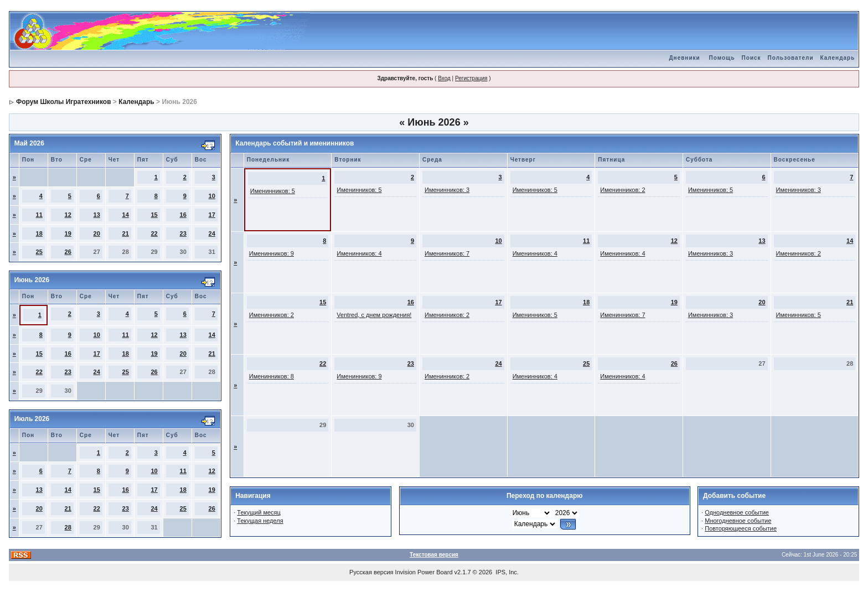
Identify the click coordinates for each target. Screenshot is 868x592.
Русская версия (371, 572)
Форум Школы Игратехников (64, 102)
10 (212, 196)
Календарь (838, 58)
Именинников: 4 (359, 253)
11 (39, 215)
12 (68, 215)
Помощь (722, 58)
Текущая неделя (260, 521)
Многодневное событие (738, 521)
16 (183, 215)
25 (39, 252)
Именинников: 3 (447, 190)
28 (68, 527)
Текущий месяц (259, 512)
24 (212, 233)
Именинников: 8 (272, 376)
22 (154, 233)
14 (126, 215)
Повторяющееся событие (741, 528)
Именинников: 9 (272, 253)
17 (212, 215)
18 (39, 233)
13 (97, 215)
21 (126, 233)
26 (68, 252)
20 (97, 233)
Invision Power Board (424, 572)
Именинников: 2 (622, 190)
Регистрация (471, 78)
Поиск (751, 58)
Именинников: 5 (273, 191)
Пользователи (791, 58)
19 (68, 233)
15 (154, 215)
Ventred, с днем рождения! (374, 315)
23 (183, 233)
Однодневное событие (737, 512)
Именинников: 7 (447, 253)
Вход (444, 78)
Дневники (684, 58)
